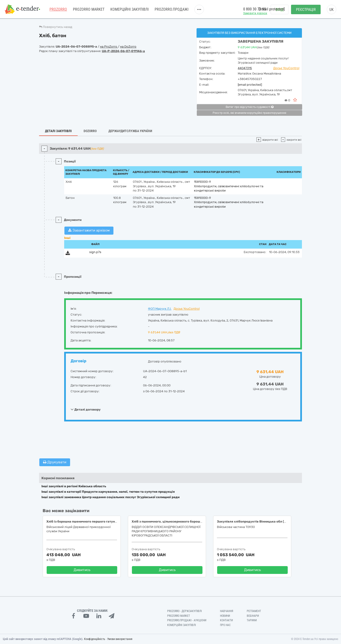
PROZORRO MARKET (89, 9)
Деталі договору (86, 409)
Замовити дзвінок (255, 13)
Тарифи (252, 620)
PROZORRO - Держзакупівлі (184, 611)
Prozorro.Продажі (172, 9)
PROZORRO (58, 9)
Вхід (280, 10)
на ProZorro (109, 47)
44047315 (245, 68)
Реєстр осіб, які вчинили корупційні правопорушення (249, 113)
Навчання (227, 611)
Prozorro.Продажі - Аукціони (187, 620)
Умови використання (120, 639)
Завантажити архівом (89, 230)
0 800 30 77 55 (255, 9)
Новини (225, 616)
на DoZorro (128, 47)
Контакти (226, 620)
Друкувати (55, 462)
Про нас (225, 625)
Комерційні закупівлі (130, 9)
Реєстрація (306, 10)
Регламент (254, 611)
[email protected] (250, 85)
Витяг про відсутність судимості (250, 107)
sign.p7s (95, 252)
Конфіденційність (95, 639)
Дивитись (82, 570)
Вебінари (253, 616)
